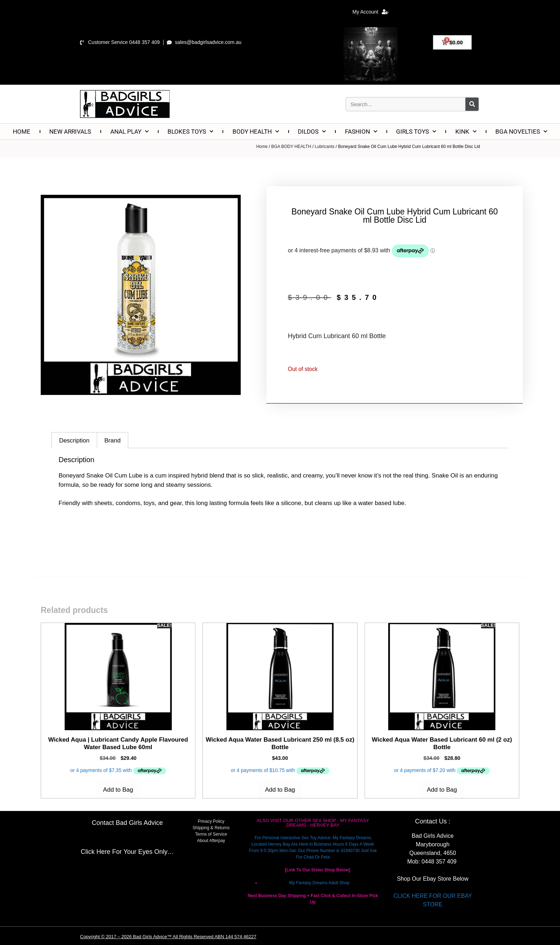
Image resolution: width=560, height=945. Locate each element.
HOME (22, 132)
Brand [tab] (112, 441)
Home (262, 147)
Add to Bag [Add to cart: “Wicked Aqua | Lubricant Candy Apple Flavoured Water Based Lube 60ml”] (118, 790)
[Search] (472, 104)
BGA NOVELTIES (521, 132)
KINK (466, 132)
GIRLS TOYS (416, 132)
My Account (370, 12)
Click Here (96, 852)
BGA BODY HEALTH (291, 147)
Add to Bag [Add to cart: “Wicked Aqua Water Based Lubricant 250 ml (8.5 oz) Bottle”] (280, 790)
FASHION (361, 132)
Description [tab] (74, 441)
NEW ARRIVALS (70, 132)
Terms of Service (211, 834)
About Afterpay (211, 841)
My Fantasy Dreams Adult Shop (319, 883)
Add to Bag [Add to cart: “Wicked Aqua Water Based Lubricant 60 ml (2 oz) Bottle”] (442, 790)
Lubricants (324, 147)
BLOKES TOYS (190, 132)
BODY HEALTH (256, 132)
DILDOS (312, 132)
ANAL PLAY (129, 132)
